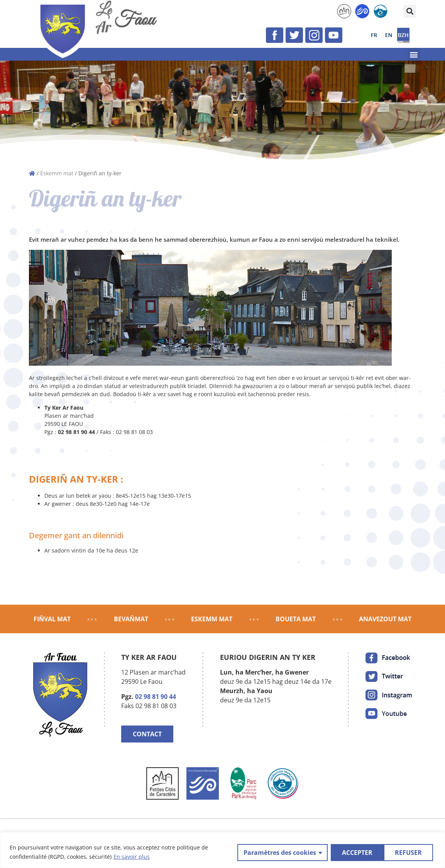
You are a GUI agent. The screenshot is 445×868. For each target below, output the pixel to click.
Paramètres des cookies (279, 852)
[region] (222, 850)
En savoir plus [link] (132, 857)
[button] (410, 11)
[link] (344, 11)
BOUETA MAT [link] (296, 619)
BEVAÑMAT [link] (131, 619)
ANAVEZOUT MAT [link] (385, 619)
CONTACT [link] (147, 734)
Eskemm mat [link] (57, 173)
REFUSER (355, 852)
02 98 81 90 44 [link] (156, 697)
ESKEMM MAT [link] (212, 619)
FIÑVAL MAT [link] (52, 619)
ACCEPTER (409, 852)
